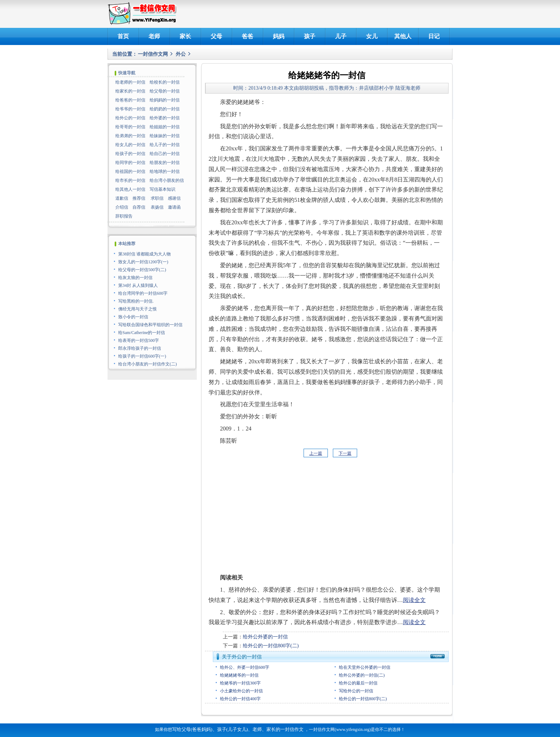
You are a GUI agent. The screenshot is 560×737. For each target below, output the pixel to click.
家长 (185, 36)
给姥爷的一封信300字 (240, 683)
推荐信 (139, 198)
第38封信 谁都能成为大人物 (144, 254)
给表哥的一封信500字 (139, 340)
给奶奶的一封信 (165, 109)
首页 (123, 36)
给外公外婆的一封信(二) (362, 675)
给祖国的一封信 (130, 171)
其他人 (403, 36)
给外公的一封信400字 (240, 699)
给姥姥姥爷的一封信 (239, 675)
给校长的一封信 (165, 82)
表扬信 (157, 207)
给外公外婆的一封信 (265, 637)
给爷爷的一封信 (130, 109)
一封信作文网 (153, 54)
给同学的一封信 (130, 163)
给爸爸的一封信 (130, 100)
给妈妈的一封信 (165, 100)
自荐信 (139, 207)
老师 (154, 36)
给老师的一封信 (130, 82)
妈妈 (279, 36)
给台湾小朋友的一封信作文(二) (147, 364)
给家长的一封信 (130, 91)
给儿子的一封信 (165, 145)
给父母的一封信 (165, 91)
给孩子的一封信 (130, 154)
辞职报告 (124, 216)
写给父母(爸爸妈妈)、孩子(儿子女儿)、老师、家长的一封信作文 (238, 729)
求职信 (157, 198)
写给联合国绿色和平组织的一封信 (150, 325)
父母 (216, 36)
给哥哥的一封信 (130, 127)
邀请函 (174, 207)
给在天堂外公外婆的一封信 (365, 667)
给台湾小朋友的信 (167, 180)
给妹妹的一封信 (165, 136)
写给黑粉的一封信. (136, 301)
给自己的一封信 (165, 154)
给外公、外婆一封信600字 (245, 667)
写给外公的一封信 (356, 691)
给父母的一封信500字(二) (142, 270)
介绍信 (122, 207)
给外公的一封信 (130, 118)
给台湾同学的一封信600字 (143, 293)
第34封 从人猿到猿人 (138, 285)
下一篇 (345, 453)
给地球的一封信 (165, 171)
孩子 (310, 36)
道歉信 (122, 198)
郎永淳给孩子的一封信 (140, 348)
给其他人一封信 (130, 189)
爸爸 (247, 36)
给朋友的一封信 (165, 163)
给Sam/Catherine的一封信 (142, 333)
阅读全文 (414, 600)
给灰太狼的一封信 (135, 278)
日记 (434, 36)
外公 (181, 54)
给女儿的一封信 (130, 145)
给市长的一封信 (130, 180)
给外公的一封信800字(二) (271, 646)
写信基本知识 (162, 189)
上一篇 (316, 453)
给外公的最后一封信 (358, 683)
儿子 (341, 36)
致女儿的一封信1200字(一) (143, 262)
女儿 (372, 36)
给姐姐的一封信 (165, 127)
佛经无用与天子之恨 (137, 309)
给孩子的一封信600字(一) (142, 356)
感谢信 (174, 198)
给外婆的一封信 (165, 118)
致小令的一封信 (133, 317)
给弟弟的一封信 (130, 136)
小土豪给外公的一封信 (241, 691)
